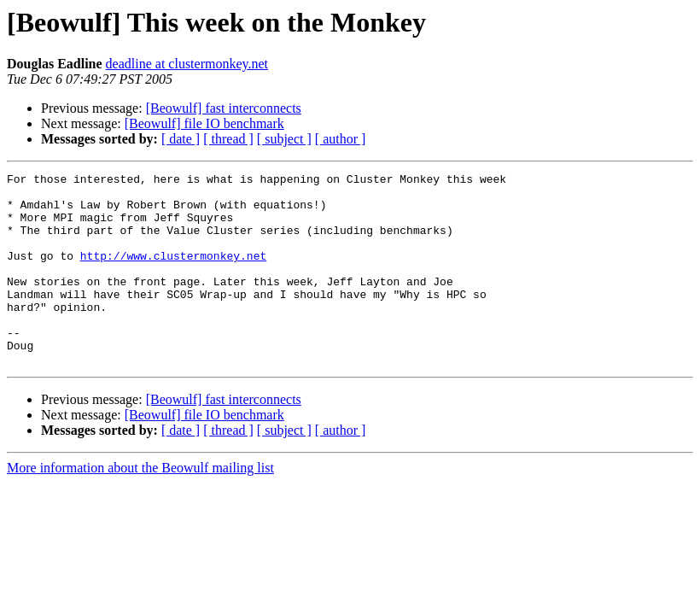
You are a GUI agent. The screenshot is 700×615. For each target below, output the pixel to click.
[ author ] (341, 139)
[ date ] (181, 139)
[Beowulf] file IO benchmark (204, 123)
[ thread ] (228, 139)
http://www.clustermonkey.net (173, 273)
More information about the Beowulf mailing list (140, 506)
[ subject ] (284, 139)
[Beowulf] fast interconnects (224, 108)
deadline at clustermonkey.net (187, 64)
